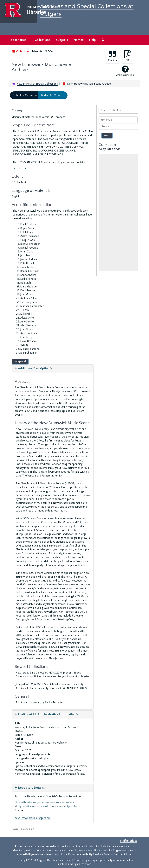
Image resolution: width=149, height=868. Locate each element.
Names (79, 40)
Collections (42, 40)
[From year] (118, 120)
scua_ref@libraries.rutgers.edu (33, 818)
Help (93, 40)
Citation (112, 56)
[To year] (119, 126)
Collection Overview (25, 95)
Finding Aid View (51, 95)
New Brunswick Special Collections (37, 84)
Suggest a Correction (23, 829)
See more (19, 168)
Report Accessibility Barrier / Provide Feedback (97, 854)
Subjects (62, 40)
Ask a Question (125, 71)
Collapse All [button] (20, 361)
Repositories (19, 40)
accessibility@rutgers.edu (33, 854)
